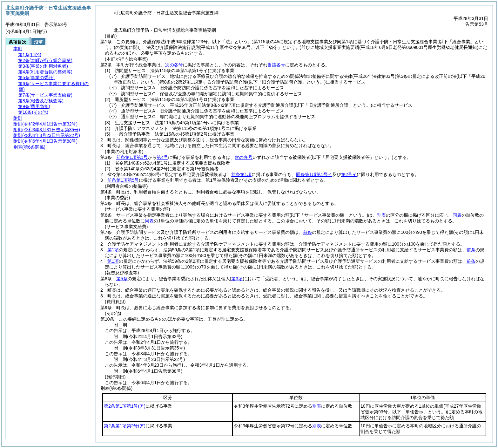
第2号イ (349, 174)
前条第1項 (241, 174)
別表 (381, 215)
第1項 (113, 250)
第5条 (122, 279)
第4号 (162, 157)
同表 (457, 215)
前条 (307, 232)
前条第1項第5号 (123, 180)
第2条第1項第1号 (125, 406)
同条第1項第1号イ (314, 174)
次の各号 (174, 65)
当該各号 (276, 65)
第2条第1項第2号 (125, 426)
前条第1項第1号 (132, 157)
